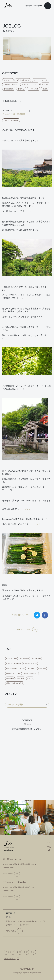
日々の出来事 (34, 89)
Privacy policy (25, 969)
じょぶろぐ (8, 80)
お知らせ (21, 89)
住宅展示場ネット (10, 959)
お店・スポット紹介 (11, 120)
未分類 (45, 89)
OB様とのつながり (11, 84)
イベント (45, 84)
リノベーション (39, 80)
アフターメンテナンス (30, 84)
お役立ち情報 (9, 89)
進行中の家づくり (23, 80)
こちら (27, 509)
